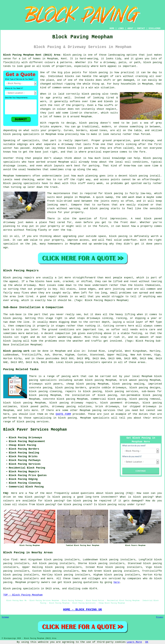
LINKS (121, 28)
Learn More (134, 642)
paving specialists (26, 183)
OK (147, 642)
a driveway (66, 144)
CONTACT (141, 28)
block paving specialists (21, 134)
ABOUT (130, 28)
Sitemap (5, 617)
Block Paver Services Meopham (35, 430)
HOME (112, 28)
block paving (153, 62)
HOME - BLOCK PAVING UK (83, 609)
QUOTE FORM (63, 414)
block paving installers (83, 362)
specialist (11, 244)
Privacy (160, 617)
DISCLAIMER (155, 28)
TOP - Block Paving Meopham (23, 595)
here (117, 582)
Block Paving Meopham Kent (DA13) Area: (32, 55)
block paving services (33, 422)
